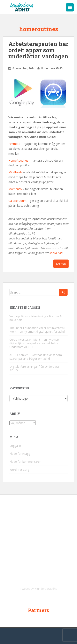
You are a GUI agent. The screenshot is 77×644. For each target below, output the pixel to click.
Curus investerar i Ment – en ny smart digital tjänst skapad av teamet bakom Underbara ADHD (35, 343)
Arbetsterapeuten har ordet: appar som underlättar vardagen (38, 50)
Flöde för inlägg (20, 454)
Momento (15, 189)
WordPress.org (19, 470)
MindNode (15, 172)
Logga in (15, 446)
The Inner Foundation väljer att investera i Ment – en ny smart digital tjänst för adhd (37, 330)
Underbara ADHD (52, 68)
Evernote (14, 144)
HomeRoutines (18, 160)
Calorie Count (17, 201)
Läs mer (61, 264)
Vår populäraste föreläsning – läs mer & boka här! (36, 318)
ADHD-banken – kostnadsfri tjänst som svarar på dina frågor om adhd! (36, 357)
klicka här (56, 253)
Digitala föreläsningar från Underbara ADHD (34, 368)
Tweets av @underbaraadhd (39, 589)
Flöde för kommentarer (25, 462)
